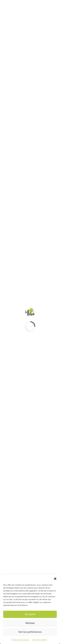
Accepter (30, 614)
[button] (55, 579)
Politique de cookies (20, 640)
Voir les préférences (30, 632)
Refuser (30, 623)
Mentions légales (40, 640)
